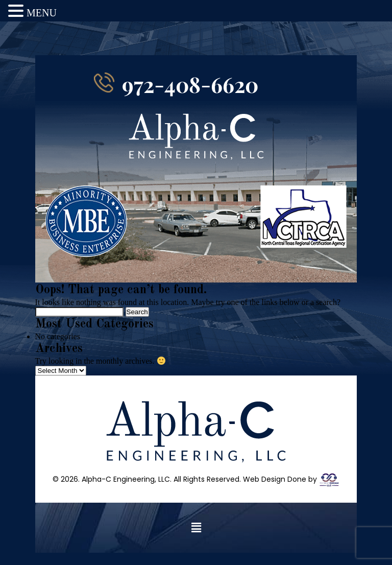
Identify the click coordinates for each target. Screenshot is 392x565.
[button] (196, 540)
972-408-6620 (190, 97)
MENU (42, 13)
